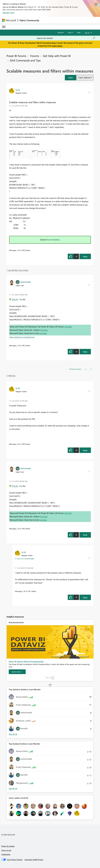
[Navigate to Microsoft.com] (9, 20)
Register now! (8, 13)
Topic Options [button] (84, 77)
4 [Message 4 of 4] (17, 444)
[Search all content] (66, 38)
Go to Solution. (54, 240)
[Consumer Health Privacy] (34, 860)
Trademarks (6, 854)
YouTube (68, 327)
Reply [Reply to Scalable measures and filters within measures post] (85, 256)
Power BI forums (16, 56)
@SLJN (15, 299)
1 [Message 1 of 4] (17, 250)
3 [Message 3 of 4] (23, 591)
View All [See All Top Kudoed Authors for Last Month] (13, 788)
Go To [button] (87, 32)
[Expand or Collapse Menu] (4, 27)
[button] (71, 78)
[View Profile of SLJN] (18, 90)
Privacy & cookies (8, 846)
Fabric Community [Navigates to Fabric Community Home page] (29, 20)
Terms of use (6, 850)
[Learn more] (17, 672)
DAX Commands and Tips (25, 60)
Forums (35, 56)
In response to (24, 559)
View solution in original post (22, 337)
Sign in (70, 32)
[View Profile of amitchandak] (25, 282)
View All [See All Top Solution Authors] (13, 734)
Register (61, 32)
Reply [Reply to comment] (85, 352)
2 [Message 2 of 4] (17, 345)
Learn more (57, 46)
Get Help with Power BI (57, 56)
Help (79, 32)
